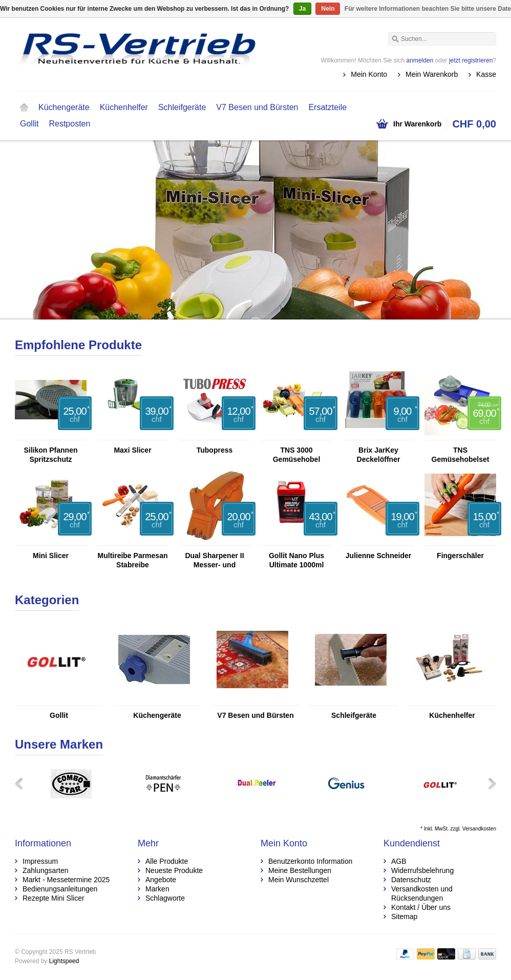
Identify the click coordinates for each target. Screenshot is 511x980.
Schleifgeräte (182, 107)
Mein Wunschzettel (299, 880)
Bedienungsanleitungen (60, 889)
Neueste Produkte (174, 870)
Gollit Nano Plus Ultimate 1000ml (296, 560)
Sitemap (404, 917)
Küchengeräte (64, 107)
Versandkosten (479, 829)
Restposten (69, 124)
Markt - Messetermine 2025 (66, 880)
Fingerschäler (460, 556)
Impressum (40, 861)
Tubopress (215, 450)
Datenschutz (411, 880)
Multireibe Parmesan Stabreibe (133, 560)
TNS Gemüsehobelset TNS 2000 (461, 455)
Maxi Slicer (132, 450)
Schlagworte (165, 898)
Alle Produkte (167, 861)
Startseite (24, 108)
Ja (302, 9)
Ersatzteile (327, 107)
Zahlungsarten (46, 870)
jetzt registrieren (471, 60)
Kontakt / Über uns (421, 907)
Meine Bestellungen (300, 870)
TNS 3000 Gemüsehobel (297, 455)
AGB (399, 861)
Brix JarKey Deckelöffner (379, 455)
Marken (157, 889)
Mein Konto (369, 74)
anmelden (420, 60)
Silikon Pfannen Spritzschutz (50, 455)
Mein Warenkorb (432, 74)
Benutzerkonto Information (310, 861)
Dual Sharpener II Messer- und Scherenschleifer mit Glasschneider (215, 560)
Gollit (29, 124)
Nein (328, 9)
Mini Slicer (51, 556)
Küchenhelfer (124, 107)
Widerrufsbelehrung (422, 870)
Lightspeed (64, 961)
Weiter (488, 783)
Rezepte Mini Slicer (54, 898)
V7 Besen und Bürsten (257, 107)
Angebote (161, 880)
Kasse (486, 74)
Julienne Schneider (378, 556)
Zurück (23, 783)
